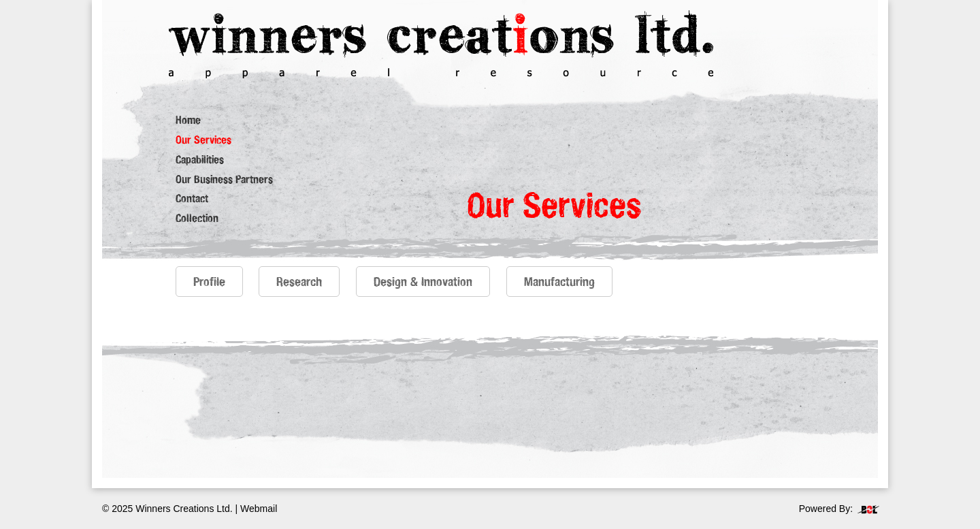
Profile (209, 282)
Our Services (203, 140)
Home (188, 120)
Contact (192, 198)
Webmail (259, 509)
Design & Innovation (423, 282)
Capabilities (200, 159)
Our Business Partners (224, 179)
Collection (197, 218)
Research (299, 282)
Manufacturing (559, 282)
